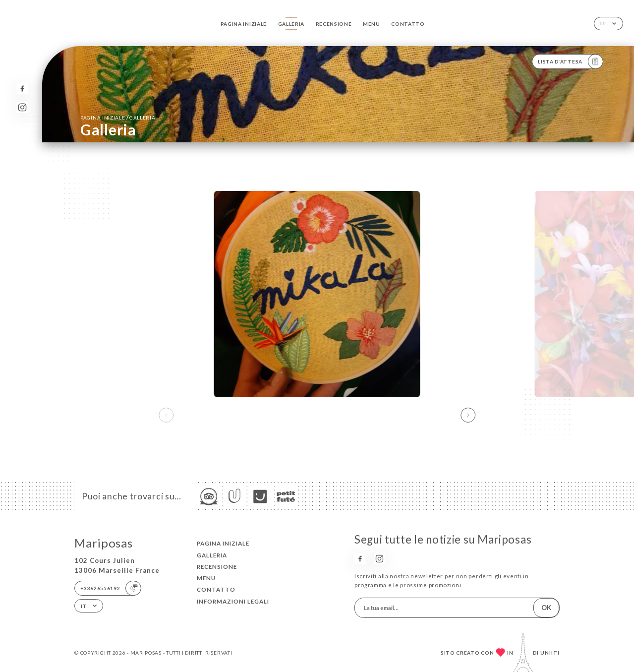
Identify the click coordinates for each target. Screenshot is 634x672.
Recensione (334, 24)
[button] (468, 415)
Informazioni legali (233, 601)
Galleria (291, 24)
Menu (372, 24)
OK (546, 608)
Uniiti (550, 653)
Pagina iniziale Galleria (118, 117)
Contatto (408, 24)
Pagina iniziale (244, 24)
